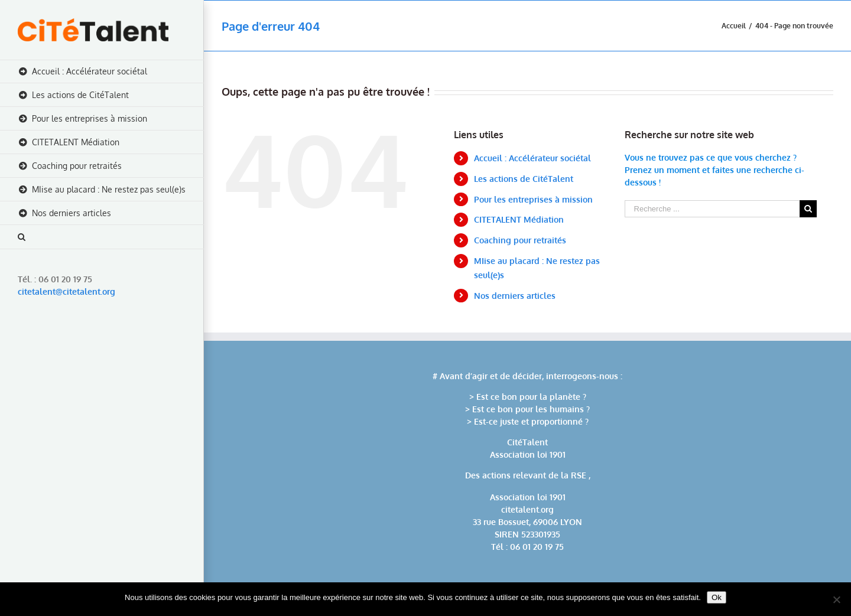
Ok (717, 597)
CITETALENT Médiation (519, 219)
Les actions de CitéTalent (524, 179)
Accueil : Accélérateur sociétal (532, 158)
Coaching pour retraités (520, 240)
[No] (836, 599)
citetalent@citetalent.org (66, 291)
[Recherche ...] (712, 209)
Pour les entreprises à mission (533, 199)
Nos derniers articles (515, 296)
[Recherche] (102, 237)
